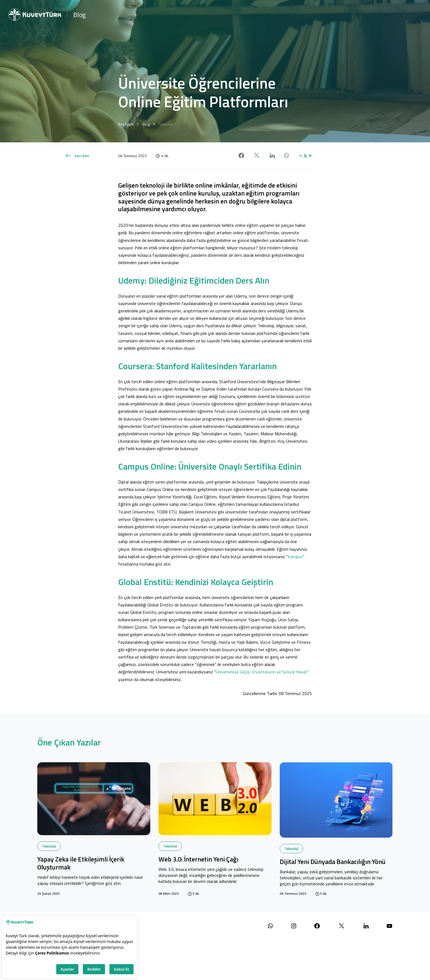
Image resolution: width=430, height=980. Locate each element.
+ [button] (310, 156)
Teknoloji (49, 846)
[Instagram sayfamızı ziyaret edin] (294, 926)
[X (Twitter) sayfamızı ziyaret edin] (342, 926)
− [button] (301, 156)
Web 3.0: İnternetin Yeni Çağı (198, 860)
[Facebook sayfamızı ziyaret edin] (317, 926)
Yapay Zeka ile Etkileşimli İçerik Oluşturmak (81, 864)
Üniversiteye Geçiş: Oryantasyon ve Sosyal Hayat (261, 672)
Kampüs (295, 557)
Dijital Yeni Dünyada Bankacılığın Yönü (333, 862)
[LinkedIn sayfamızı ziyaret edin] (366, 926)
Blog (79, 15)
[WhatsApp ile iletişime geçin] (270, 926)
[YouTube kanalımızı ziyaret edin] (389, 926)
